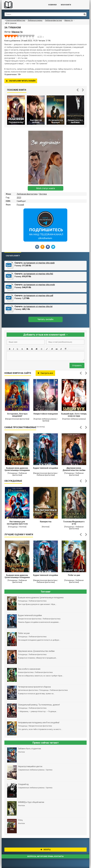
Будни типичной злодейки (46, 468)
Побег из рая (74, 575)
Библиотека (22, 5)
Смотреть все (45, 373)
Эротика (43, 194)
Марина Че (69, 20)
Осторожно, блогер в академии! (17, 415)
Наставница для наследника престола (17, 523)
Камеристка (46, 522)
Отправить (77, 365)
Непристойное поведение (46, 414)
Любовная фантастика (27, 194)
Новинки (52, 5)
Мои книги (66, 5)
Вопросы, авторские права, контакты (46, 856)
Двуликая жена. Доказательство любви (74, 469)
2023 (19, 198)
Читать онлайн (46, 319)
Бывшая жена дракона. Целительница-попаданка (17, 469)
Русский (20, 205)
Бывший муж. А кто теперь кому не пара (74, 415)
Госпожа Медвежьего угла (74, 523)
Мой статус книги (46, 188)
